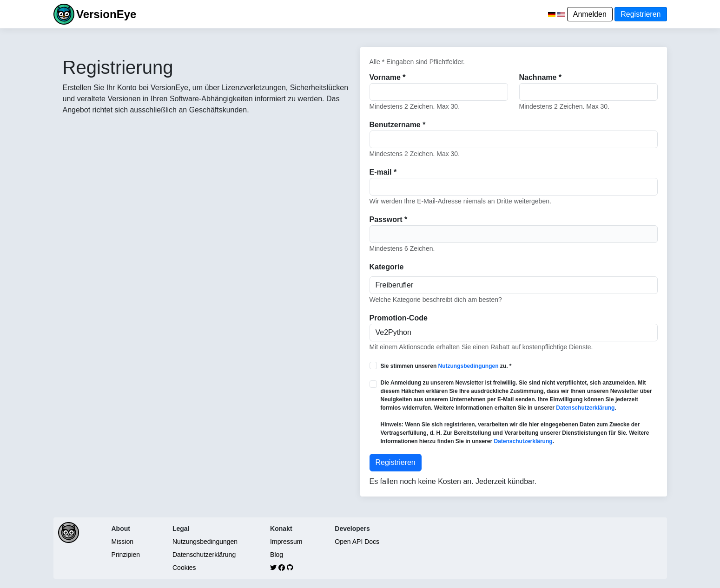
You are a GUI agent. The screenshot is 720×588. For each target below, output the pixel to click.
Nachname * (541, 77)
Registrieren (641, 14)
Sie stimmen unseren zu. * (446, 366)
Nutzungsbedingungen (469, 366)
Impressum (286, 542)
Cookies (184, 568)
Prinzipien (126, 555)
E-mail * (383, 172)
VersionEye (106, 14)
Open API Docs (357, 542)
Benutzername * (398, 125)
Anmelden (590, 14)
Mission (122, 542)
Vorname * (388, 77)
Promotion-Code (399, 318)
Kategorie (387, 267)
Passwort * (389, 219)
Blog (277, 555)
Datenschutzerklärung (585, 408)
